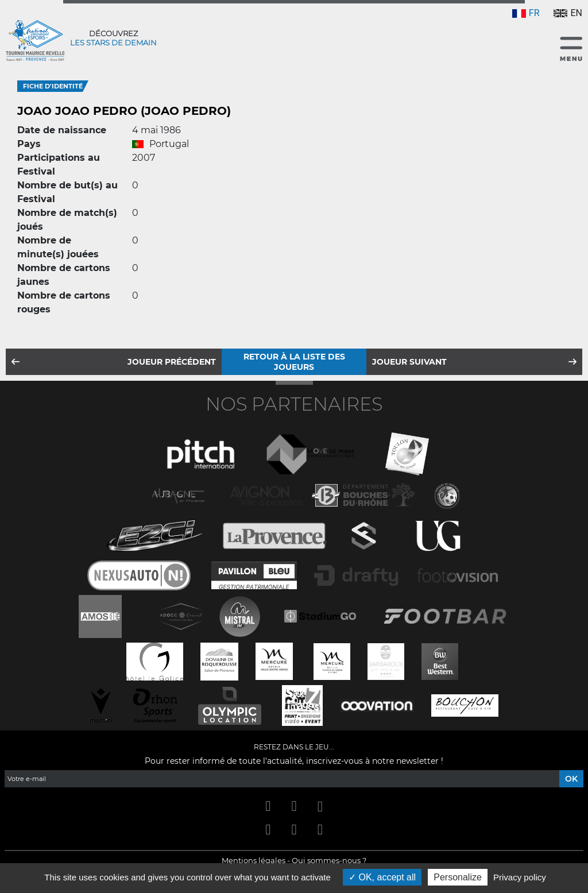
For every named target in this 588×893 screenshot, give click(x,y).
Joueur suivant (409, 362)
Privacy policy (520, 877)
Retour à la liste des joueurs (294, 362)
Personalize (458, 877)
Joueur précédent (172, 362)
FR (526, 13)
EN (568, 13)
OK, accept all (382, 877)
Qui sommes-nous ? (329, 860)
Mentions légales (254, 860)
